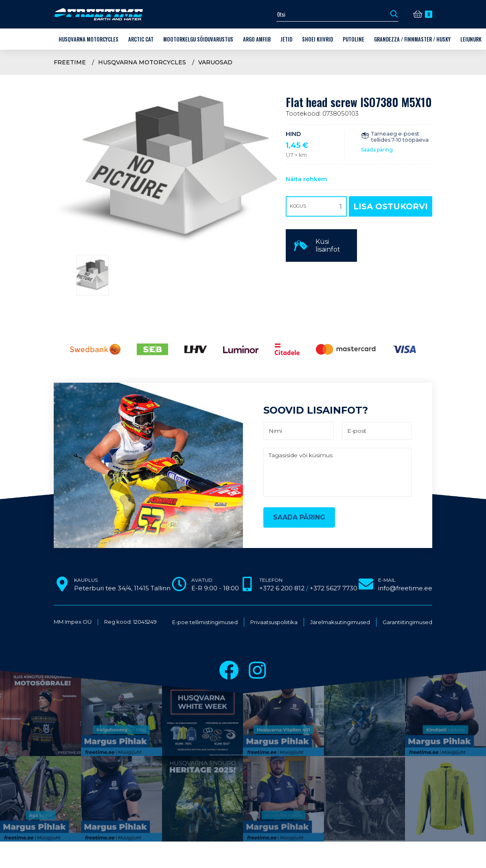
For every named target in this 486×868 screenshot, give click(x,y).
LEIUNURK (471, 39)
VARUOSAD (215, 62)
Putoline (354, 39)
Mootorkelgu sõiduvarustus (198, 39)
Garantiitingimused (407, 622)
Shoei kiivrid (317, 39)
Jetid (286, 39)
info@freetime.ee (405, 588)
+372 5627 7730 (334, 588)
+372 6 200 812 (282, 588)
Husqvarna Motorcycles (89, 39)
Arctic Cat (141, 39)
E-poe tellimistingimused (205, 622)
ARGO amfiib (257, 39)
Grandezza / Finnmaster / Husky (412, 39)
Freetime (70, 62)
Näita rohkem (306, 179)
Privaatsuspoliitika (274, 622)
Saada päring (377, 150)
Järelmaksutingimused (340, 622)
